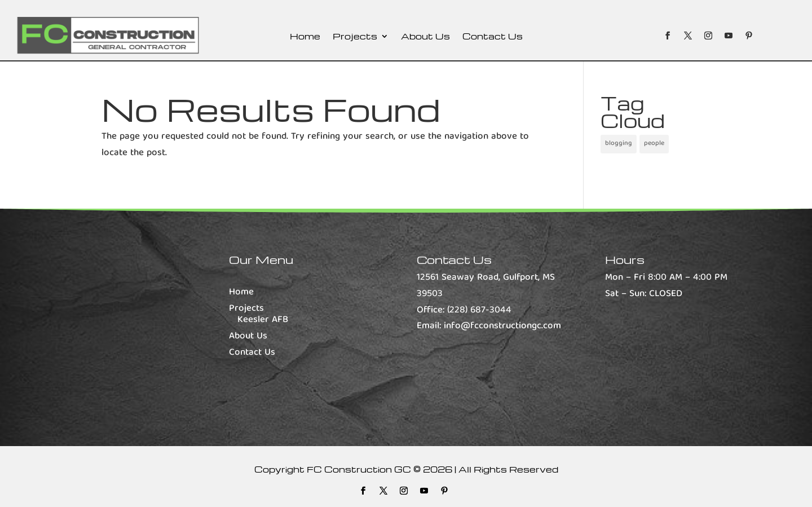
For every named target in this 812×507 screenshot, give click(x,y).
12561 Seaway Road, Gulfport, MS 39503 (486, 286)
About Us (425, 37)
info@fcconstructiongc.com (502, 326)
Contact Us (493, 37)
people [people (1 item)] (654, 144)
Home (305, 37)
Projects (355, 37)
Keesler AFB (263, 320)
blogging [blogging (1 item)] (619, 144)
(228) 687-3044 (479, 310)
